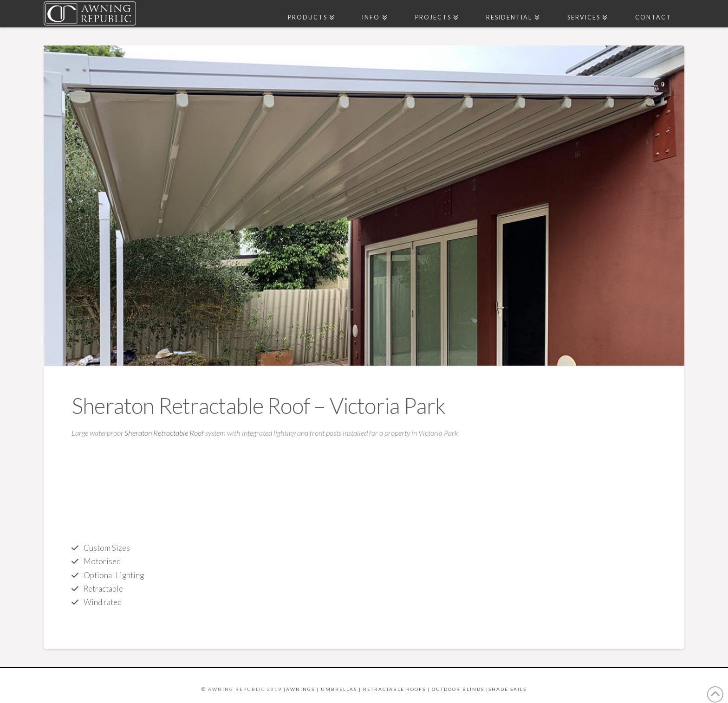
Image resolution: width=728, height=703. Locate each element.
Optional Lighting (114, 575)
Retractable (103, 589)
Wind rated (103, 602)
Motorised (102, 561)
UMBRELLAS (339, 689)
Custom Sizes (107, 548)
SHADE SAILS (507, 689)
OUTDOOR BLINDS (458, 689)
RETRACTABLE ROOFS (394, 689)
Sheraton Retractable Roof (164, 433)
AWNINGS (300, 689)
